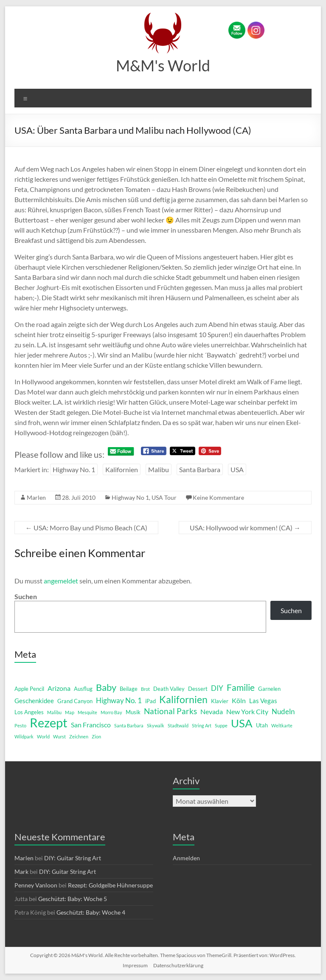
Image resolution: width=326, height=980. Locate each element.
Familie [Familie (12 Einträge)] (241, 687)
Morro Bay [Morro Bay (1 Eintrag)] (111, 712)
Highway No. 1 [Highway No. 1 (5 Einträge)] (119, 700)
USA (237, 469)
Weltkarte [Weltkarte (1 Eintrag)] (282, 725)
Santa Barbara (200, 469)
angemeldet (61, 581)
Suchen (26, 596)
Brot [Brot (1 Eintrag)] (145, 689)
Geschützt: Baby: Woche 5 (73, 899)
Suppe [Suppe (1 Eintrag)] (221, 725)
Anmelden (186, 858)
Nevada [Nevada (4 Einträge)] (212, 711)
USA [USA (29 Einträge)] (242, 723)
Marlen (36, 497)
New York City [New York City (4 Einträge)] (247, 711)
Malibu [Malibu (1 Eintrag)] (54, 712)
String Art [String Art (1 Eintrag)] (202, 725)
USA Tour (164, 497)
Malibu (159, 469)
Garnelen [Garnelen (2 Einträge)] (269, 689)
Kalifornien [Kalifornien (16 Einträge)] (183, 699)
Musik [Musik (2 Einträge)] (133, 712)
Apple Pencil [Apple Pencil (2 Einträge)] (29, 689)
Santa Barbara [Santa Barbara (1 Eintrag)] (129, 725)
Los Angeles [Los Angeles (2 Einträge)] (29, 712)
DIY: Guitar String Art (73, 858)
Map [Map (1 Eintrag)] (70, 712)
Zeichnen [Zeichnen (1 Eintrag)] (79, 736)
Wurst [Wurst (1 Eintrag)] (59, 736)
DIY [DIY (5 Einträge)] (217, 688)
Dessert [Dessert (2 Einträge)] (198, 689)
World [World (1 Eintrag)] (43, 736)
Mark (21, 872)
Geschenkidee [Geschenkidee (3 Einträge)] (34, 701)
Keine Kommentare (218, 497)
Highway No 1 (130, 497)
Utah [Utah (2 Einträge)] (262, 725)
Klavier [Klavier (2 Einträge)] (220, 701)
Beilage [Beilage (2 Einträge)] (129, 689)
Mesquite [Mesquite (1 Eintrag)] (87, 712)
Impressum (135, 965)
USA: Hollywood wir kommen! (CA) (245, 528)
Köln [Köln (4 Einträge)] (239, 700)
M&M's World (163, 65)
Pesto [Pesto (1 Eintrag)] (20, 725)
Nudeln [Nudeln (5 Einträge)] (283, 711)
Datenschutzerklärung (178, 965)
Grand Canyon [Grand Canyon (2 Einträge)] (75, 701)
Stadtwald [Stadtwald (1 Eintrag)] (178, 725)
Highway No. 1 (74, 469)
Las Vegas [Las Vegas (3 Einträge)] (263, 701)
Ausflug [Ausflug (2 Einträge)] (83, 689)
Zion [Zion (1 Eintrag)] (96, 736)
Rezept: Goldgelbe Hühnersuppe (110, 885)
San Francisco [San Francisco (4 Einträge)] (91, 725)
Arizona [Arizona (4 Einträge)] (59, 688)
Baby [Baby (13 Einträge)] (106, 687)
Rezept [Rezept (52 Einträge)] (49, 723)
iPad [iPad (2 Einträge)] (150, 701)
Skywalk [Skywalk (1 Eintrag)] (156, 725)
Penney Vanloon (36, 885)
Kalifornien (122, 469)
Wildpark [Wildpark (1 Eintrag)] (24, 736)
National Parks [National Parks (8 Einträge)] (170, 711)
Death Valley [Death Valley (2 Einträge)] (169, 689)
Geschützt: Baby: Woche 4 (91, 912)
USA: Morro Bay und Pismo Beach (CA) (86, 528)
